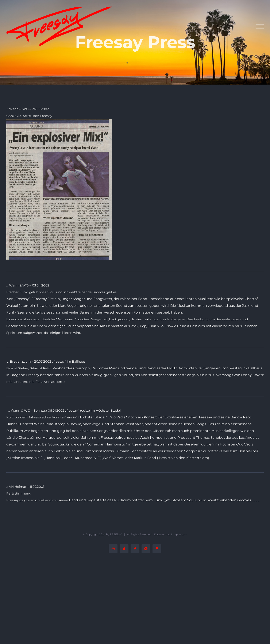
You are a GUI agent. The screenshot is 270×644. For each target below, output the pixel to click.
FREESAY (116, 534)
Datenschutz (162, 534)
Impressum (180, 534)
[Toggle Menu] (260, 27)
